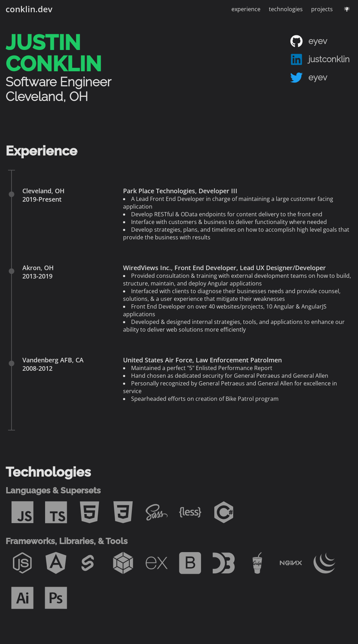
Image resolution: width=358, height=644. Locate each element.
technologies (286, 9)
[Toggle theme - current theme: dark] (347, 9)
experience (246, 9)
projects (322, 9)
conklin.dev (29, 9)
